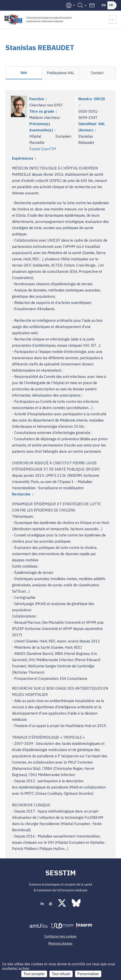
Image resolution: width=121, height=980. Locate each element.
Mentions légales (60, 943)
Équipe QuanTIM (43, 149)
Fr (111, 5)
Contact (97, 73)
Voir (24, 73)
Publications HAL (60, 73)
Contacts (92, 5)
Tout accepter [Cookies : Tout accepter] (34, 974)
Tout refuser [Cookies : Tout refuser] (61, 974)
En (104, 5)
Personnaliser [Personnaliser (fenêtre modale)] (88, 974)
